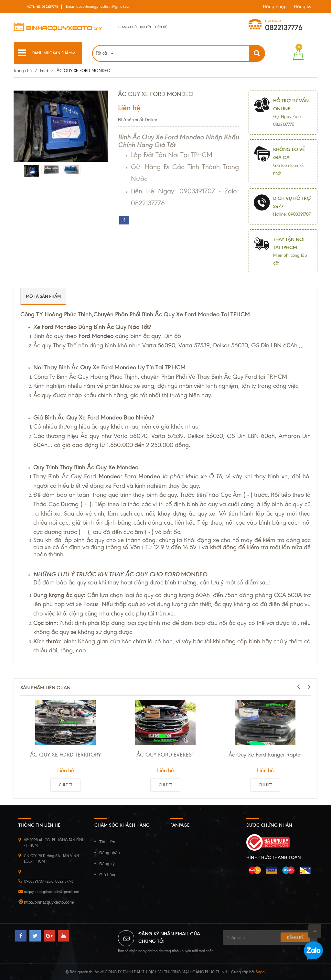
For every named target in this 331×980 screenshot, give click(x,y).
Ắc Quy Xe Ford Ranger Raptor (265, 755)
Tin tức (146, 27)
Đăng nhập (275, 6)
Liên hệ (161, 27)
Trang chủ (127, 27)
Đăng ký (303, 6)
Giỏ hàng (108, 875)
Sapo (260, 972)
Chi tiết (65, 785)
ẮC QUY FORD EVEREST (165, 755)
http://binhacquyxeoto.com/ (49, 902)
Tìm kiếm (108, 842)
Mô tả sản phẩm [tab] (43, 296)
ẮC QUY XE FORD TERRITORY (65, 755)
